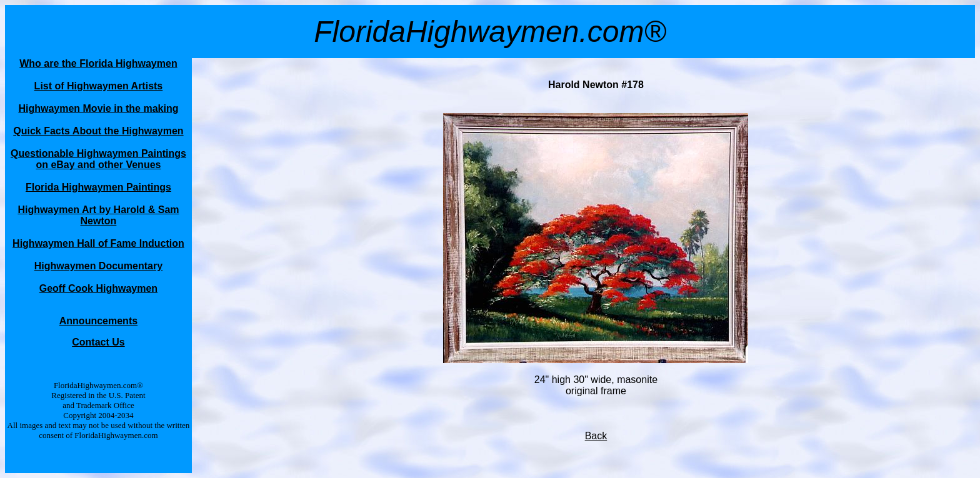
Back (596, 436)
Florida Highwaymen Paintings (98, 187)
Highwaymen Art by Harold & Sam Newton (98, 215)
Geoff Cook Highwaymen (98, 288)
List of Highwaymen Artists (99, 86)
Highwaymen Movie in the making (98, 108)
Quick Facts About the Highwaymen (98, 131)
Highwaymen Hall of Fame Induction (98, 243)
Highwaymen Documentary (98, 266)
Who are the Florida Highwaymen (98, 63)
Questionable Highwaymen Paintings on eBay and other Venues (98, 159)
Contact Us (98, 342)
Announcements (98, 321)
